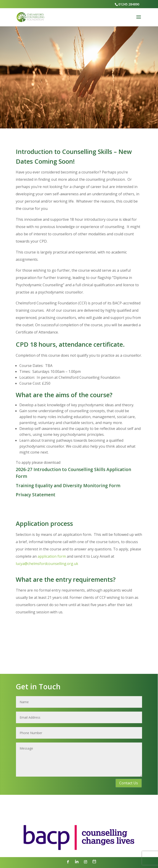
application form (52, 556)
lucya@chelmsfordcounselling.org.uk (47, 564)
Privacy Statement (36, 495)
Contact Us (129, 783)
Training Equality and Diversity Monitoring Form (68, 486)
